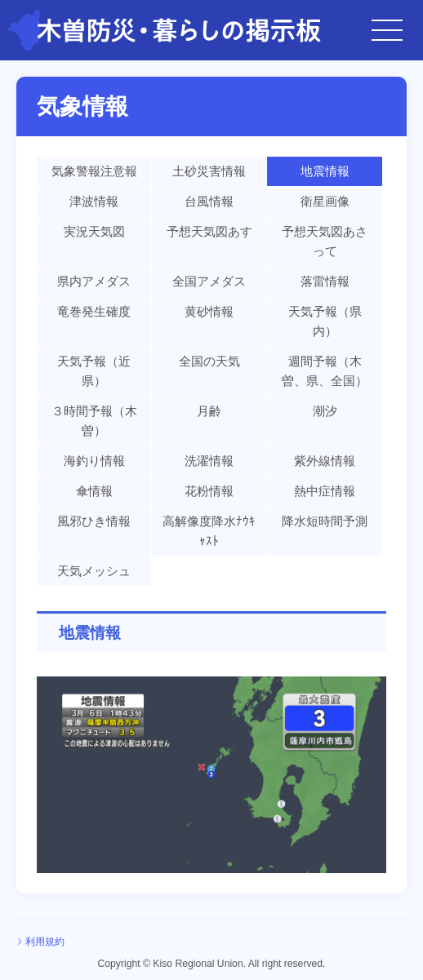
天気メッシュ (94, 571)
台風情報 (209, 201)
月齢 (209, 411)
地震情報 (325, 171)
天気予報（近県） (94, 371)
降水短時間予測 (325, 521)
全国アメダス (209, 281)
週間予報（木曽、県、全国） (325, 371)
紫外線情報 (325, 461)
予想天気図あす (209, 231)
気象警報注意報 (94, 171)
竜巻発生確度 (94, 311)
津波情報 (94, 201)
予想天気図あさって (325, 241)
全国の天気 (209, 361)
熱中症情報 (325, 491)
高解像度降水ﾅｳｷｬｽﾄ (209, 531)
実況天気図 (94, 231)
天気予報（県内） (325, 321)
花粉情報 (209, 491)
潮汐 (325, 411)
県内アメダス (94, 281)
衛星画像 (325, 201)
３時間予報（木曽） (94, 421)
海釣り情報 (94, 461)
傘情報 (94, 491)
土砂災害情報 (209, 171)
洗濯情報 (209, 461)
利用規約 (45, 942)
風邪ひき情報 (94, 521)
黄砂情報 (209, 311)
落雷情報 (325, 281)
